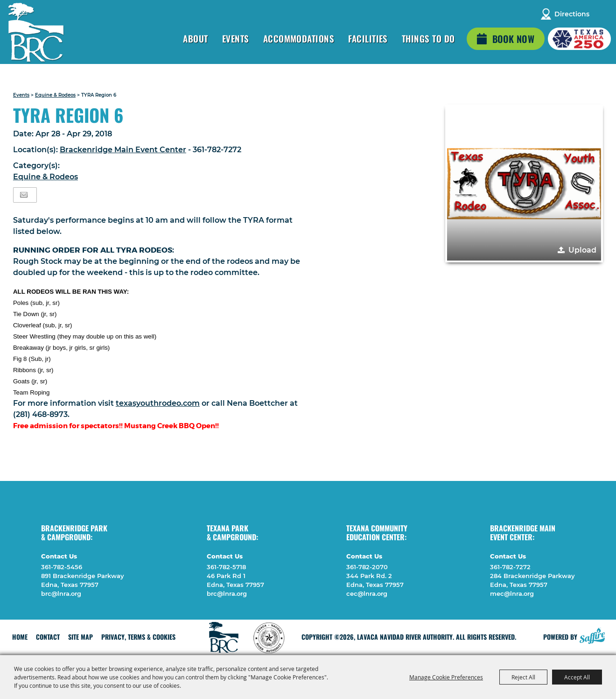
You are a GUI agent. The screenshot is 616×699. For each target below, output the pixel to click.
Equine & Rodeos (55, 95)
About (195, 38)
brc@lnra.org (61, 593)
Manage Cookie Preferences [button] (446, 677)
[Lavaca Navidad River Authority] (36, 33)
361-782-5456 (62, 567)
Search (603, 14)
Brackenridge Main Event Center (123, 150)
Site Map (80, 637)
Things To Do (428, 38)
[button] (524, 184)
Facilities (368, 38)
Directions (572, 14)
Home (20, 637)
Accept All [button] (577, 677)
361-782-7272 (510, 567)
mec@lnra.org (512, 593)
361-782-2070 (367, 567)
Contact (48, 637)
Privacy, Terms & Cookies (138, 637)
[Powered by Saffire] (592, 635)
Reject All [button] (523, 677)
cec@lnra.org (367, 593)
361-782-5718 (226, 567)
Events (236, 38)
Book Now (513, 39)
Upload (582, 250)
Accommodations (299, 38)
